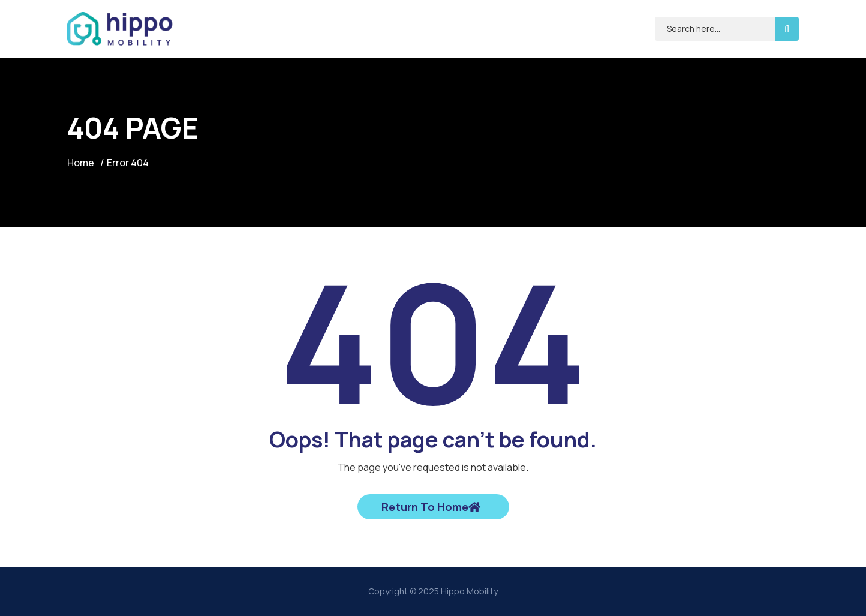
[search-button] (787, 29)
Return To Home (431, 507)
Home (81, 163)
